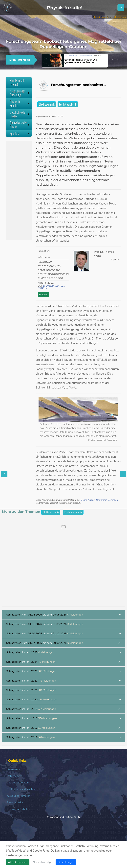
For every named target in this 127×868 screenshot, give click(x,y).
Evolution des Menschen (21, 789)
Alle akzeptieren (18, 862)
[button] (112, 60)
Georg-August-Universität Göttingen (99, 500)
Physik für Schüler (20, 103)
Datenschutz (14, 776)
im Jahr (30, 652)
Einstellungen (66, 862)
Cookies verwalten (18, 783)
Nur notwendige (42, 862)
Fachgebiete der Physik (20, 125)
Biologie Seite (15, 802)
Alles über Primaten (19, 796)
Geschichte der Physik (20, 114)
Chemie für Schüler (18, 809)
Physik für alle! (65, 8)
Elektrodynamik (47, 104)
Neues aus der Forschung (20, 93)
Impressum (13, 769)
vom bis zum (45, 615)
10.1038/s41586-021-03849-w (52, 287)
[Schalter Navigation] (121, 8)
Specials (20, 133)
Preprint (43, 295)
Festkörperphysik (68, 104)
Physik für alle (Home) (17, 82)
